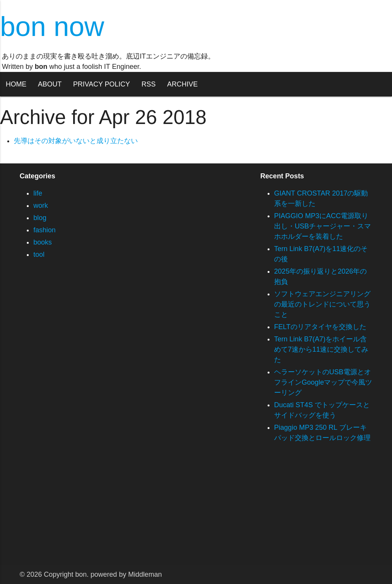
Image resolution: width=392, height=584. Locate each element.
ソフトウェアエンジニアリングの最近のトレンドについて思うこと (322, 304)
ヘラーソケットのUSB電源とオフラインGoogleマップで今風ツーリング (323, 382)
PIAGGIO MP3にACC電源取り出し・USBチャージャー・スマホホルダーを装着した (323, 226)
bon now (52, 26)
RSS (148, 84)
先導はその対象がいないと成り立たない (76, 141)
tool (39, 254)
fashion (44, 230)
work (41, 206)
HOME (16, 84)
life (38, 193)
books (42, 242)
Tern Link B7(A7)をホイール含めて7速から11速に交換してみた (321, 349)
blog (40, 218)
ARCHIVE (182, 84)
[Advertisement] (196, 511)
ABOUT (50, 84)
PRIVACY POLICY (101, 84)
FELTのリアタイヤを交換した (320, 327)
